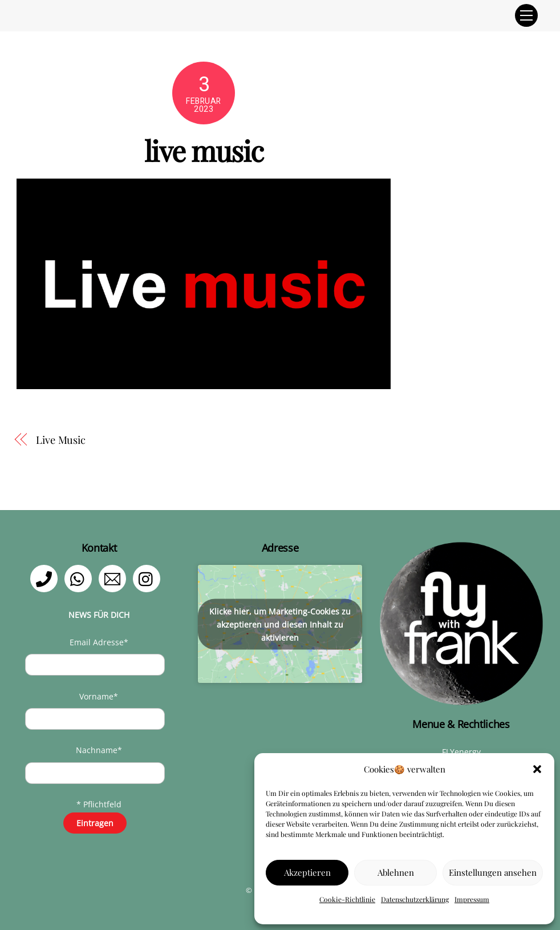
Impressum (472, 899)
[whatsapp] (80, 578)
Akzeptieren (307, 872)
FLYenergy (461, 752)
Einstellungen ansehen (493, 872)
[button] (537, 769)
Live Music (61, 440)
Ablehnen (396, 872)
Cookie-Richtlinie (347, 899)
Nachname (99, 750)
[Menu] (526, 15)
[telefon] (46, 578)
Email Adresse (99, 642)
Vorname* (99, 696)
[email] (114, 578)
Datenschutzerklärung (415, 899)
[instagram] (149, 578)
